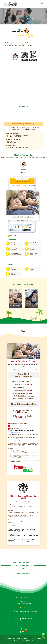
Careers (30, 622)
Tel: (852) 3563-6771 (24, 602)
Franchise (25, 622)
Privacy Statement (19, 641)
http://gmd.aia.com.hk (15, 432)
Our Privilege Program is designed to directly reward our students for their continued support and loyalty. (21, 44)
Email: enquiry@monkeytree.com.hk (23, 604)
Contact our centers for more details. (24, 573)
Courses (24, 611)
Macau (31, 619)
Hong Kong (25, 619)
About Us (18, 611)
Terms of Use (29, 641)
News (25, 615)
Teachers (36, 611)
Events (29, 615)
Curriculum (30, 611)
